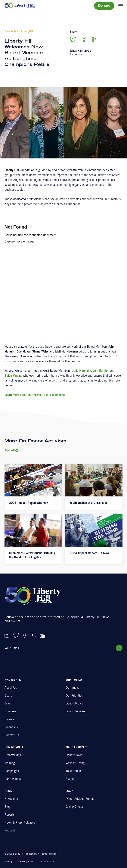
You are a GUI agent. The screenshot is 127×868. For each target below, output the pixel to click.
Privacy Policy (27, 862)
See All (10, 451)
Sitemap (9, 862)
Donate (104, 6)
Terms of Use (47, 862)
